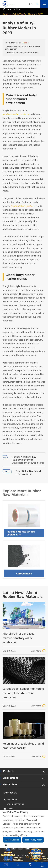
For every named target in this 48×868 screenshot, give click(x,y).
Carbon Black (24, 574)
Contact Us (10, 793)
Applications (11, 778)
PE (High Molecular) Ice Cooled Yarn (21, 534)
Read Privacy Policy (33, 840)
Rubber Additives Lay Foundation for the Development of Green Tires (28, 460)
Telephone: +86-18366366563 (14, 802)
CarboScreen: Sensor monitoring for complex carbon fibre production (23, 693)
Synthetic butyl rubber (22, 206)
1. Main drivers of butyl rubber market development (23, 48)
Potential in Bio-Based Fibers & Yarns (28, 473)
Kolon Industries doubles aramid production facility (23, 746)
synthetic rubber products (16, 114)
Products (9, 771)
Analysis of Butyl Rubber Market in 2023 (23, 14)
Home (9, 9)
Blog (18, 9)
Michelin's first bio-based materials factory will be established (19, 638)
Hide (25, 43)
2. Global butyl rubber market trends (22, 53)
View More (38, 651)
